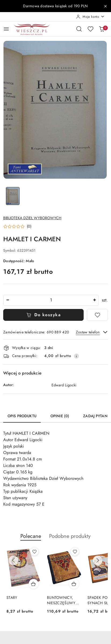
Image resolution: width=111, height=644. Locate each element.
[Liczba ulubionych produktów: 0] (90, 29)
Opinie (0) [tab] (60, 416)
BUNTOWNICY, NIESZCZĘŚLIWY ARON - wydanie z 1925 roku (62, 600)
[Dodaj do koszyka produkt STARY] (34, 584)
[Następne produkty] (98, 560)
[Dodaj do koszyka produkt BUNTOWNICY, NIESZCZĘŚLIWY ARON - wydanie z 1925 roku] (74, 584)
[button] (17, 226)
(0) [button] (29, 226)
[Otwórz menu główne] (6, 29)
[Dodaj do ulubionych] (97, 315)
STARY (12, 598)
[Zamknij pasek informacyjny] (105, 6)
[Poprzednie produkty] (13, 560)
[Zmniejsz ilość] (8, 300)
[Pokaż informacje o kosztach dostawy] (76, 356)
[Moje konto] (90, 17)
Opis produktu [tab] (22, 416)
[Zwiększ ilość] (94, 300)
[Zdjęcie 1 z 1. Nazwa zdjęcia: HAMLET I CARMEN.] (13, 196)
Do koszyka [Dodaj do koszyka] (44, 315)
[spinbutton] (51, 300)
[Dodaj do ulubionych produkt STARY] (34, 552)
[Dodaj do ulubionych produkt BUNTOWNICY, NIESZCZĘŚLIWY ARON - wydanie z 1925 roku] (75, 552)
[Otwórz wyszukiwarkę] (79, 29)
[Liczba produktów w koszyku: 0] (102, 29)
